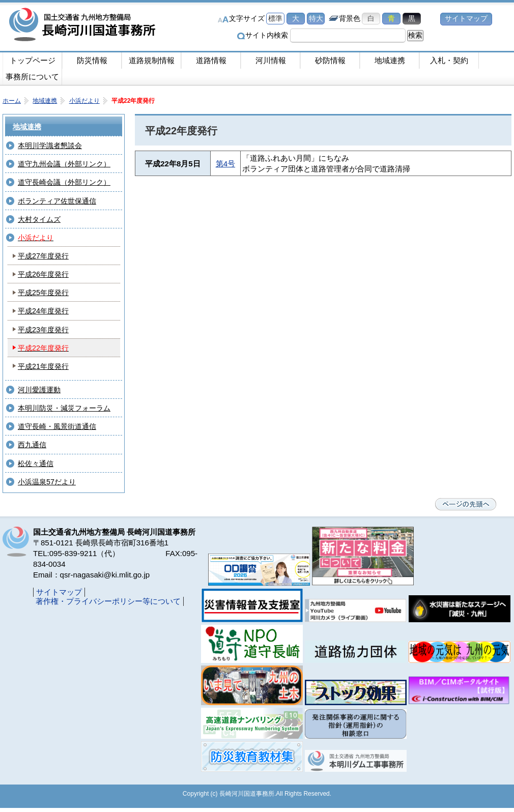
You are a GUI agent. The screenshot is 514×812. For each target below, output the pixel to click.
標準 (275, 19)
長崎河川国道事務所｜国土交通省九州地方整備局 (84, 25)
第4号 (225, 164)
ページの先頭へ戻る (466, 504)
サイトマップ (466, 19)
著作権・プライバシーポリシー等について (108, 601)
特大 (316, 19)
